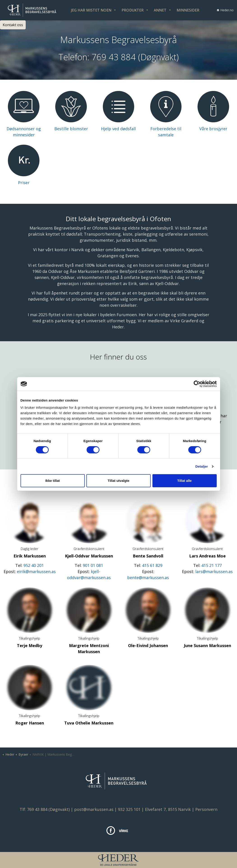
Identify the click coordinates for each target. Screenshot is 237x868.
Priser (24, 183)
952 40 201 (34, 565)
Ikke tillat (53, 481)
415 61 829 (152, 565)
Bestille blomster (71, 129)
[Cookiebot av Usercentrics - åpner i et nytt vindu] (197, 384)
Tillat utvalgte (118, 481)
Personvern (206, 809)
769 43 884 (114, 57)
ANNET (160, 10)
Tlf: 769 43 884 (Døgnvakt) (45, 809)
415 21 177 (212, 565)
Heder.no (225, 10)
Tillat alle (184, 481)
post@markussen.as (94, 809)
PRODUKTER (133, 10)
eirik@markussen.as (36, 571)
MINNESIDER (188, 10)
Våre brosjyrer (213, 129)
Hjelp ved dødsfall (118, 129)
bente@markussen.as (148, 578)
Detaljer (202, 466)
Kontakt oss (13, 25)
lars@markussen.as (214, 571)
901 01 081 (93, 565)
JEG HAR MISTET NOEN (91, 10)
